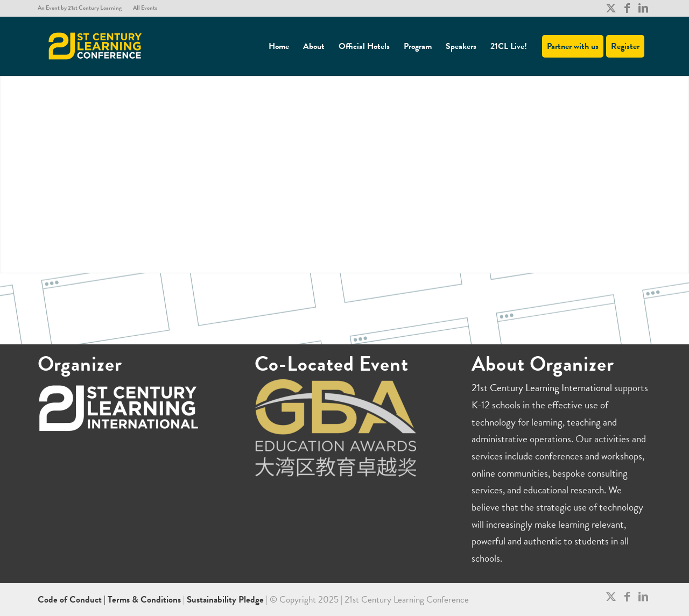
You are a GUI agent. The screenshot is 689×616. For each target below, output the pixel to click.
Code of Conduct (71, 600)
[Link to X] (611, 8)
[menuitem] (83, 8)
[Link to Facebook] (627, 8)
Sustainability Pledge (226, 600)
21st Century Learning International (542, 388)
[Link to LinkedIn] (643, 8)
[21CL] (95, 46)
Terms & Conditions (144, 600)
